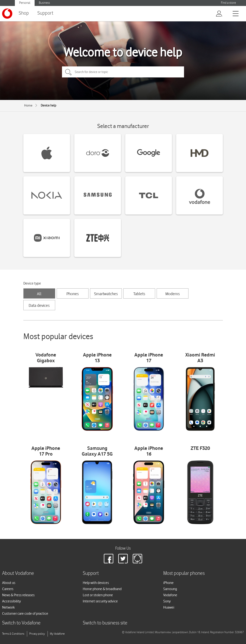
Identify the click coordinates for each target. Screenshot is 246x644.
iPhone (168, 583)
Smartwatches (106, 294)
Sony (167, 601)
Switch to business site (105, 623)
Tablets (139, 294)
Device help (48, 105)
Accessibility (11, 601)
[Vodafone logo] (7, 14)
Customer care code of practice (25, 613)
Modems (173, 294)
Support (45, 13)
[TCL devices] (149, 195)
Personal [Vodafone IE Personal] (25, 3)
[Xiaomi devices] (47, 238)
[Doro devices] (98, 153)
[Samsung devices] (98, 195)
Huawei (169, 607)
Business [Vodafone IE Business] (44, 3)
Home (28, 105)
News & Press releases (18, 595)
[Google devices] (149, 153)
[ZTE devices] (98, 238)
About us (9, 583)
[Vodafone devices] (200, 195)
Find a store (228, 3)
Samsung (170, 589)
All (39, 294)
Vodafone (170, 595)
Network (8, 607)
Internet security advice (100, 601)
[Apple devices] (47, 153)
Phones (73, 294)
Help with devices (96, 583)
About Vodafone (18, 573)
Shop (24, 13)
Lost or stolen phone (98, 595)
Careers (8, 589)
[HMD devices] (200, 153)
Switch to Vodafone (21, 623)
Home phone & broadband (102, 589)
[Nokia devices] (47, 195)
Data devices (39, 305)
